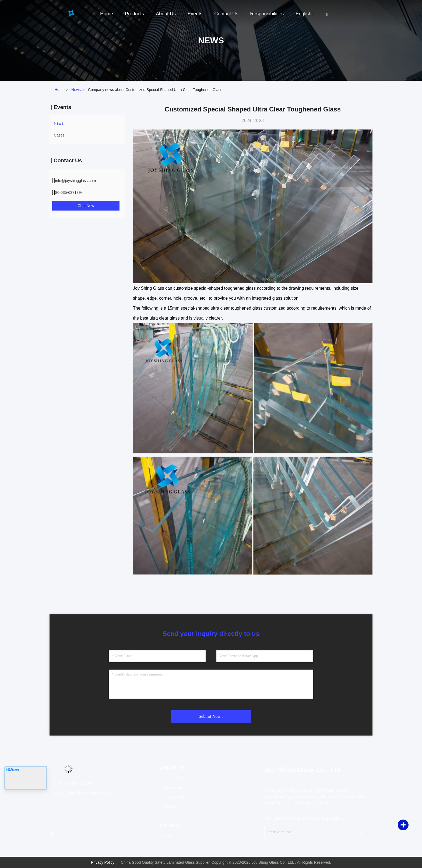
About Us (166, 14)
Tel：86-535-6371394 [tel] (73, 783)
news (76, 90)
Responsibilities (267, 14)
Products (134, 14)
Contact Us (226, 14)
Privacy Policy (103, 862)
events (195, 14)
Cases (59, 135)
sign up (355, 832)
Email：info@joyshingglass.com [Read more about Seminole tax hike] (82, 793)
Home (107, 14)
